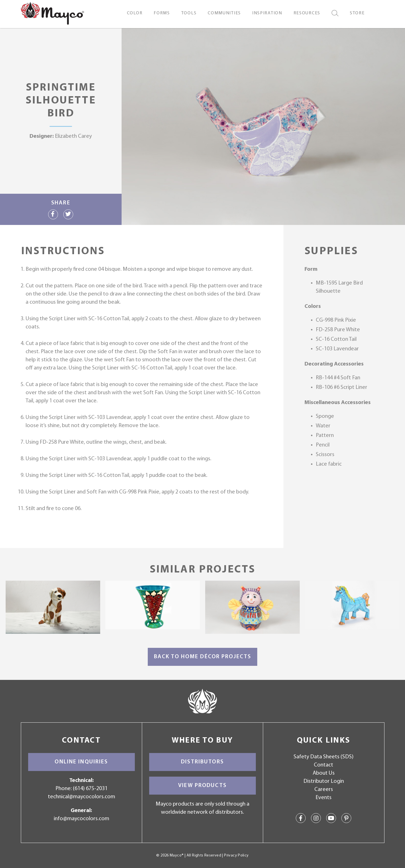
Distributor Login (324, 781)
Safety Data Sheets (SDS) (324, 757)
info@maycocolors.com (81, 819)
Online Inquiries (81, 762)
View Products (202, 786)
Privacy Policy (236, 855)
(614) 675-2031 (90, 789)
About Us (324, 773)
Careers (324, 790)
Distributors (202, 762)
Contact (324, 765)
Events (324, 798)
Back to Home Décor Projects (203, 657)
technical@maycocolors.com (81, 797)
